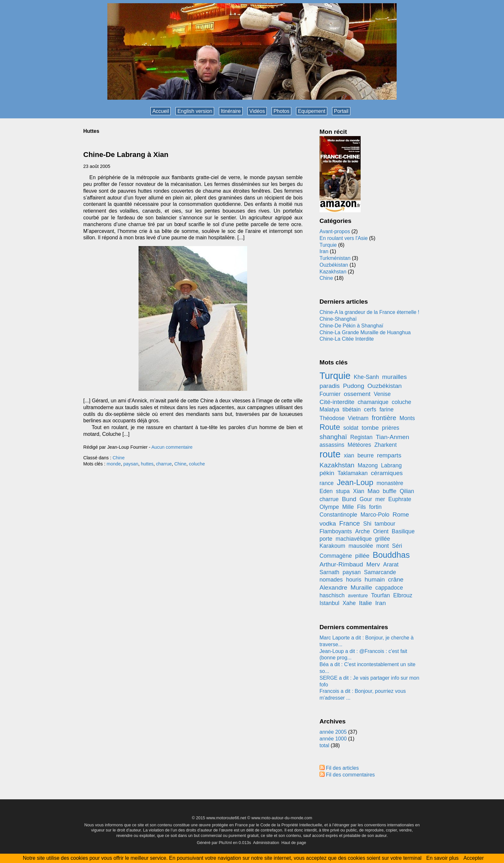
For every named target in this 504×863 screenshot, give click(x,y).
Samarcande (380, 572)
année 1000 (333, 739)
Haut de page (294, 843)
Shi (367, 524)
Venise (382, 394)
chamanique (373, 402)
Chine (119, 458)
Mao (373, 491)
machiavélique (354, 539)
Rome (401, 514)
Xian (359, 491)
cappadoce (389, 588)
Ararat (391, 565)
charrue (164, 464)
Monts (407, 418)
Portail (341, 111)
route (330, 454)
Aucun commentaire (172, 447)
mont (382, 546)
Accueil (161, 111)
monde (114, 464)
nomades (331, 580)
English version (195, 111)
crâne (396, 579)
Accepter (474, 858)
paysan (131, 464)
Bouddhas (391, 555)
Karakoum (332, 546)
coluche (197, 464)
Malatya (329, 409)
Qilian (407, 491)
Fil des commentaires (350, 775)
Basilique (403, 531)
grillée (383, 539)
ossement (357, 394)
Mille (348, 507)
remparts (389, 455)
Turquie (328, 245)
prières (391, 428)
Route (330, 427)
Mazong (368, 465)
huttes (147, 464)
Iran (324, 251)
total (325, 745)
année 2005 (333, 732)
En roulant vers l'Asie (344, 238)
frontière (384, 418)
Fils (361, 507)
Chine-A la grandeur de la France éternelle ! (369, 312)
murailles (395, 377)
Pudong (354, 386)
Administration (266, 843)
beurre (366, 455)
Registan (361, 437)
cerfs (370, 409)
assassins (332, 445)
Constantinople (338, 515)
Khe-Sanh (366, 377)
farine (386, 409)
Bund (349, 499)
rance (327, 483)
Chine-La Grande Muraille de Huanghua (365, 332)
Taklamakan (353, 473)
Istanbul (329, 603)
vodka (328, 523)
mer (380, 499)
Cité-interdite (337, 402)
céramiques (387, 473)
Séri (397, 546)
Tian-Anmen (392, 437)
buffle (390, 491)
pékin (327, 473)
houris (354, 580)
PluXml (225, 843)
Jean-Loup (355, 482)
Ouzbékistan (334, 265)
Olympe (329, 507)
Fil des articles (342, 768)
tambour (385, 524)
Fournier (330, 394)
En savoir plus (442, 858)
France (350, 523)
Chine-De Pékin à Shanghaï (351, 326)
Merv (373, 564)
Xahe (349, 603)
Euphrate (400, 499)
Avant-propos (335, 231)
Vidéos (257, 111)
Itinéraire (231, 111)
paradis (330, 386)
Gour (366, 499)
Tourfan (381, 595)
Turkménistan (335, 258)
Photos (282, 111)
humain (375, 579)
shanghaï (333, 437)
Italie (366, 603)
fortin (375, 507)
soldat (351, 428)
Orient (381, 531)
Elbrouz (403, 595)
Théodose (332, 418)
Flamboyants (336, 531)
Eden (326, 491)
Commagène (336, 556)
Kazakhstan (333, 272)
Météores (359, 445)
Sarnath (329, 572)
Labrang (391, 465)
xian (349, 455)
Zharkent (386, 445)
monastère (390, 483)
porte (326, 539)
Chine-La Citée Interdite (347, 339)
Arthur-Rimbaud (341, 564)
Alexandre (333, 588)
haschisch (332, 595)
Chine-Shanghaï (338, 319)
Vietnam (358, 418)
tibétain (352, 409)
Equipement (312, 111)
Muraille (361, 588)
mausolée (361, 546)
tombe (370, 428)
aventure (358, 596)
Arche (363, 531)
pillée (362, 556)
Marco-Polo (375, 515)
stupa (343, 491)
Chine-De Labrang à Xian (126, 155)
